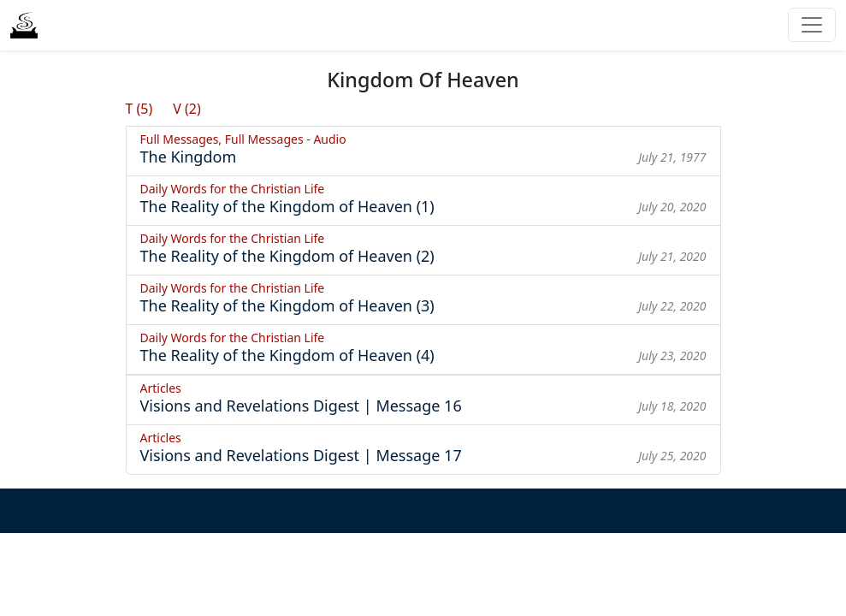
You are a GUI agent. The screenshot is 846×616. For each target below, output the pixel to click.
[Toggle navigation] (812, 25)
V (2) (187, 109)
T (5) (139, 109)
